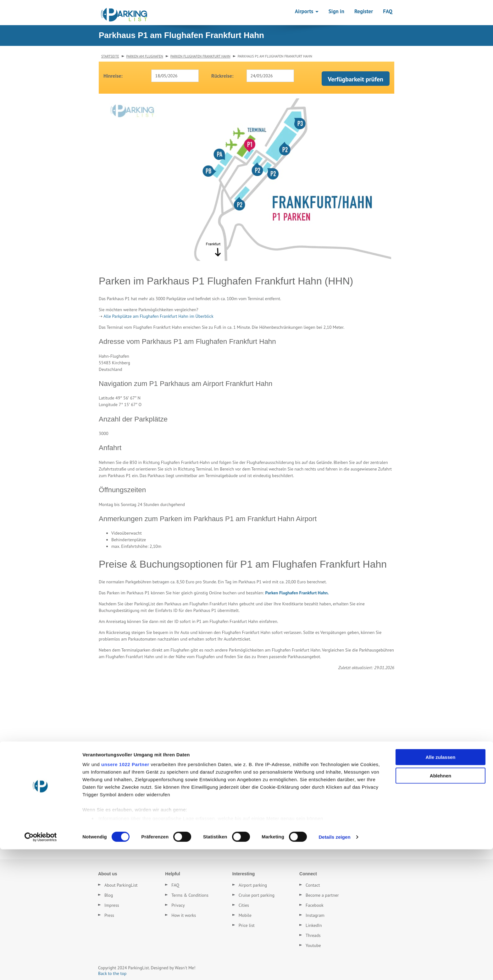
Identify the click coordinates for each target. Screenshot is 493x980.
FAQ (388, 11)
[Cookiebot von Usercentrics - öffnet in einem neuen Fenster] (41, 968)
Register (364, 11)
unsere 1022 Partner (125, 895)
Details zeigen (334, 968)
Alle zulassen (440, 888)
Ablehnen (440, 906)
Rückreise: (222, 76)
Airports (307, 11)
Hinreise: (113, 76)
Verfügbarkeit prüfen (356, 79)
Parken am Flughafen (145, 56)
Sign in (336, 11)
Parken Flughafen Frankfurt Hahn (200, 56)
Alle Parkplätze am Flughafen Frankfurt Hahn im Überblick (158, 316)
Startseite (110, 56)
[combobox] (175, 76)
